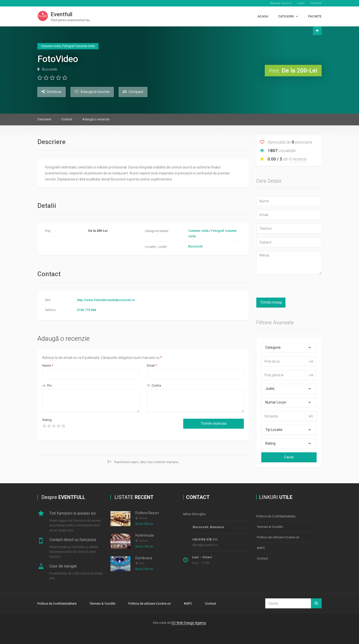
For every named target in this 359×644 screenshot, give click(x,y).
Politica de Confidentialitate (276, 516)
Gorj (141, 563)
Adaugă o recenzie (96, 119)
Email (152, 365)
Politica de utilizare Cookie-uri (278, 537)
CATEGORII (286, 16)
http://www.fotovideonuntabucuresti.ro (106, 300)
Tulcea (143, 518)
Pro (47, 385)
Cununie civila (198, 231)
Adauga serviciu (281, 3)
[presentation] (111, 427)
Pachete (316, 3)
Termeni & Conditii (270, 526)
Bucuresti (50, 69)
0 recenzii (298, 159)
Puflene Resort (147, 513)
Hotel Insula (144, 536)
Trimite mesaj (271, 302)
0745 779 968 (87, 310)
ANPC (261, 547)
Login (301, 3)
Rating (47, 420)
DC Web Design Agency (189, 622)
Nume (48, 365)
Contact (67, 119)
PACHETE (315, 16)
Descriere (44, 119)
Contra (154, 385)
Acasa (263, 16)
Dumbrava (144, 558)
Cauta (289, 457)
